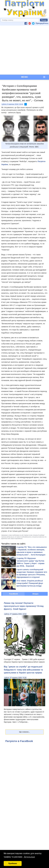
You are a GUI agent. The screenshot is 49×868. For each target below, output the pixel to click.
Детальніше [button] (29, 857)
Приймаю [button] (13, 863)
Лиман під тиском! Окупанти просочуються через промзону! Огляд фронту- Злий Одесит (24, 606)
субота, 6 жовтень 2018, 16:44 (12, 104)
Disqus (36, 594)
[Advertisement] (24, 50)
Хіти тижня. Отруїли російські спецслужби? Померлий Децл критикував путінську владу (30, 583)
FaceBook (13, 594)
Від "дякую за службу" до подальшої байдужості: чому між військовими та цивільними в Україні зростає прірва (23, 670)
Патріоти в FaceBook (19, 741)
